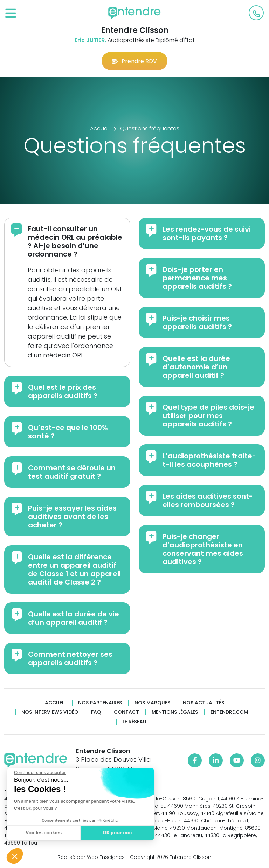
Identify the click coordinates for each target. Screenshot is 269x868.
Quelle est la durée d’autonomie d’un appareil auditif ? (196, 367)
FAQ (96, 712)
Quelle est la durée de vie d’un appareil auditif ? (74, 618)
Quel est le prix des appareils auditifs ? (63, 391)
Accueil (55, 703)
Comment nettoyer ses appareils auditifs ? (70, 658)
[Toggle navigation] (11, 13)
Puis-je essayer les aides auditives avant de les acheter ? (72, 517)
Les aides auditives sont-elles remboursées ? (208, 500)
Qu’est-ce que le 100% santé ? (68, 432)
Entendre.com (229, 712)
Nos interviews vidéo (50, 712)
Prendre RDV (134, 61)
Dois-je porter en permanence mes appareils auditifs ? (197, 278)
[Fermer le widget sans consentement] (40, 773)
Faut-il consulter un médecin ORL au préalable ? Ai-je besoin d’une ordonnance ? (75, 241)
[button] (15, 856)
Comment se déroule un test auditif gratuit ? (72, 472)
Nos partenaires (100, 703)
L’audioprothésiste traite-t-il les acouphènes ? (209, 460)
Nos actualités (204, 703)
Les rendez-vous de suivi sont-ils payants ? (207, 233)
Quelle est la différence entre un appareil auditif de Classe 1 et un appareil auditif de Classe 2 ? (74, 569)
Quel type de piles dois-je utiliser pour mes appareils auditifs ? (208, 416)
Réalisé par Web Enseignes (91, 857)
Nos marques (152, 703)
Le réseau (134, 722)
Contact (126, 712)
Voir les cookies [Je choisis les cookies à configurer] (43, 833)
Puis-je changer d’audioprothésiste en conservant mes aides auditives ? (203, 549)
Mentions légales (175, 712)
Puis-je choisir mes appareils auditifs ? (197, 322)
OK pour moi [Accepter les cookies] (117, 833)
